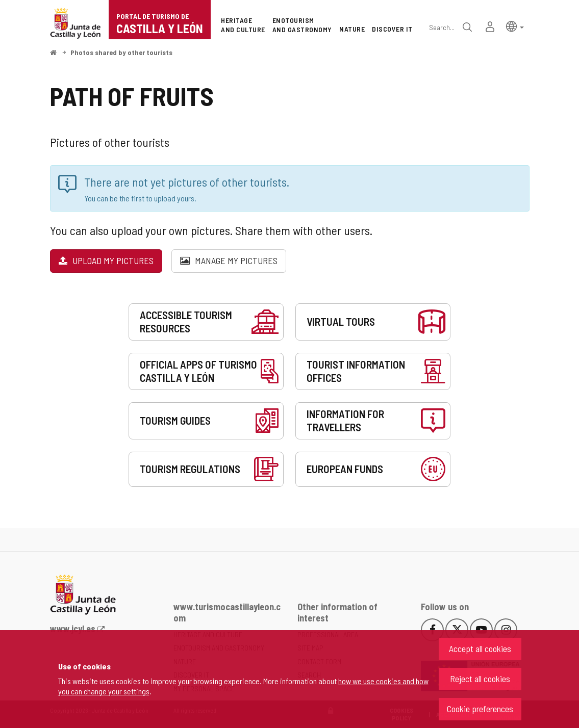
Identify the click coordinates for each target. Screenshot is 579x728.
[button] (515, 26)
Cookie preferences (480, 709)
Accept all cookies (480, 648)
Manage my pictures (229, 261)
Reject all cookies (480, 679)
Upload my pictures (106, 261)
